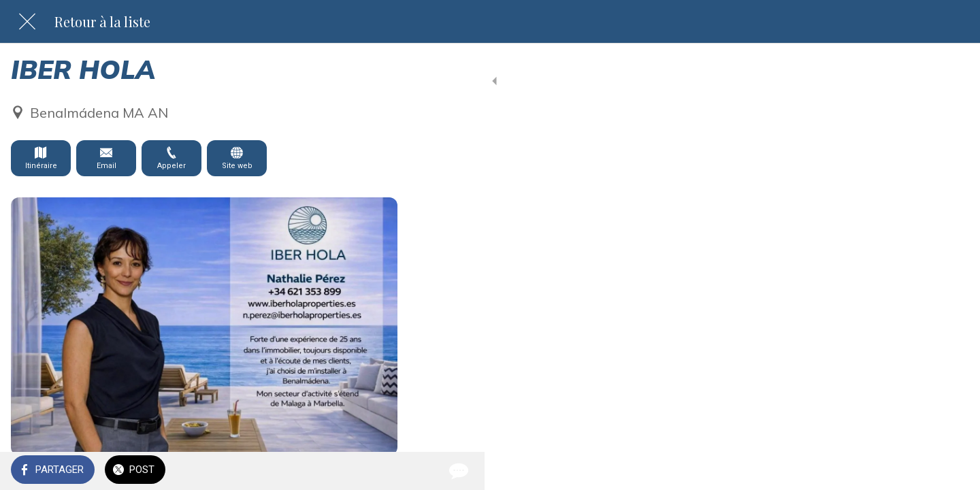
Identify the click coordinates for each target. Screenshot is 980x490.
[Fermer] (27, 22)
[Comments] (381, 471)
